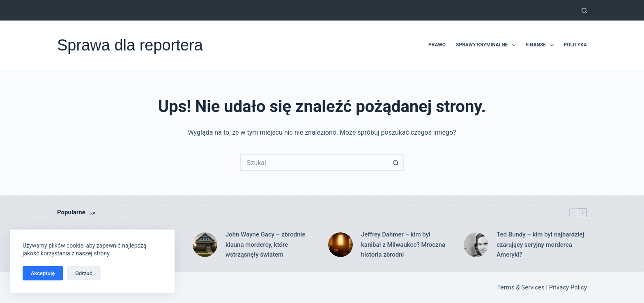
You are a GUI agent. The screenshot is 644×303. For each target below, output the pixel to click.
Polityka (576, 45)
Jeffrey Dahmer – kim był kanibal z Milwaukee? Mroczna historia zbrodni (403, 245)
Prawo (437, 45)
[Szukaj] (584, 10)
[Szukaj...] (314, 163)
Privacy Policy (568, 287)
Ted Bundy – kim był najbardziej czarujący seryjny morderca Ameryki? (540, 245)
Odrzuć (84, 273)
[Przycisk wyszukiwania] (396, 163)
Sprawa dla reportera (130, 45)
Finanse (541, 45)
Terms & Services (521, 287)
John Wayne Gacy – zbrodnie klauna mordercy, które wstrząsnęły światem (265, 245)
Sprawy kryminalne (487, 45)
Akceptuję (43, 273)
